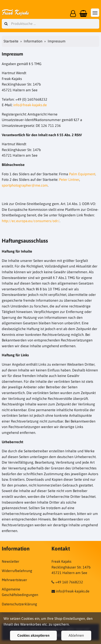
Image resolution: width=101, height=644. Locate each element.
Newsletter (11, 561)
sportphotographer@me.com (25, 185)
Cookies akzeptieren (33, 635)
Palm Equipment (82, 174)
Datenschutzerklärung (19, 604)
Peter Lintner (69, 179)
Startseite (11, 41)
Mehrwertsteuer (14, 580)
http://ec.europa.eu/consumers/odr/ (31, 221)
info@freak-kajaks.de (30, 105)
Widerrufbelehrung (17, 571)
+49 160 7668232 (69, 582)
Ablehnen (76, 635)
